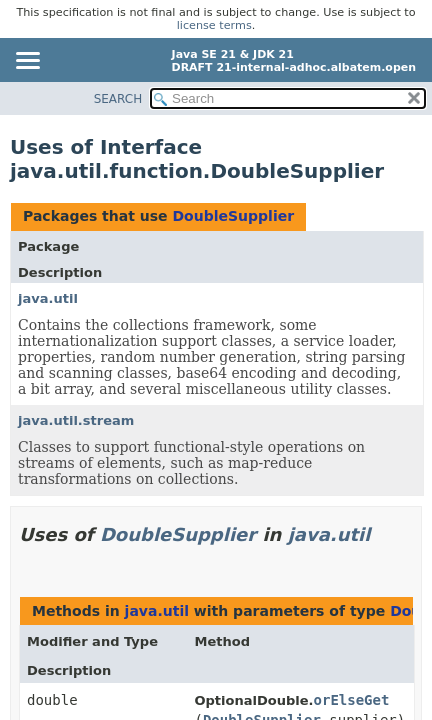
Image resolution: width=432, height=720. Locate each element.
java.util (48, 298)
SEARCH (118, 99)
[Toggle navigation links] (27, 62)
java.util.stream (76, 420)
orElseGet (352, 700)
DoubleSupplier (233, 216)
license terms (214, 25)
